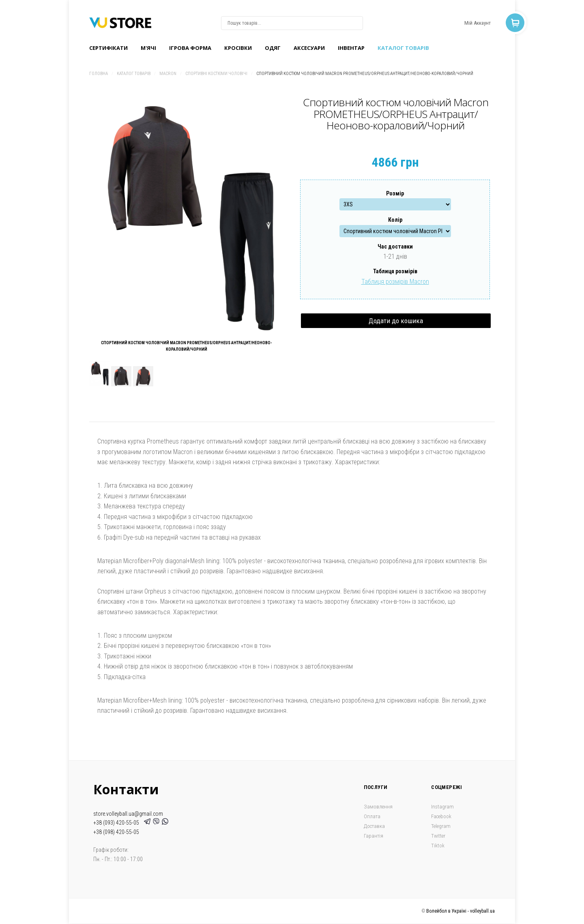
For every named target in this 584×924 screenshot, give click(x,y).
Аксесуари (309, 48)
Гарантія (374, 836)
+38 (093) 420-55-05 (117, 823)
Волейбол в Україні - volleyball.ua (461, 911)
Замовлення (378, 807)
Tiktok (438, 846)
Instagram (442, 807)
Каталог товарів (403, 48)
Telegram (441, 826)
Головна (99, 74)
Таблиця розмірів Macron (395, 282)
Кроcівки (238, 48)
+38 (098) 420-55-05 (116, 832)
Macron (168, 74)
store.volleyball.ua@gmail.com (128, 814)
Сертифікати (108, 48)
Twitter (438, 836)
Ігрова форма (190, 48)
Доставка (374, 826)
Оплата (372, 816)
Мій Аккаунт (478, 23)
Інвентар (351, 48)
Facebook (441, 816)
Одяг (273, 48)
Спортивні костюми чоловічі (216, 74)
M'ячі (148, 48)
